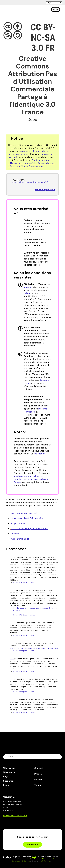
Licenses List (17, 534)
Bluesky (8, 822)
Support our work (19, 523)
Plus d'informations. (24, 582)
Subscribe (32, 845)
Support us (9, 781)
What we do (9, 772)
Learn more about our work (24, 513)
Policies (38, 779)
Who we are (9, 768)
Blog (5, 777)
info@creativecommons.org (16, 815)
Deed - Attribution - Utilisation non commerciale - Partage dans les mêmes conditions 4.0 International (31, 163)
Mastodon (15, 822)
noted (34, 857)
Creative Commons (14, 10)
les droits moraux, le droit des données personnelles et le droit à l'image (31, 479)
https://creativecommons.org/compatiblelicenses (35, 648)
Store (6, 785)
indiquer (28, 293)
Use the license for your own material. (29, 529)
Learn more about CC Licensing (27, 518)
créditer (28, 287)
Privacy (38, 774)
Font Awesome (45, 861)
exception (40, 454)
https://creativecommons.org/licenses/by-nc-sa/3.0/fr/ (31, 182)
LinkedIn (21, 822)
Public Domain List (20, 539)
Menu (56, 9)
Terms (38, 785)
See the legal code (45, 189)
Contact (39, 768)
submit (59, 757)
